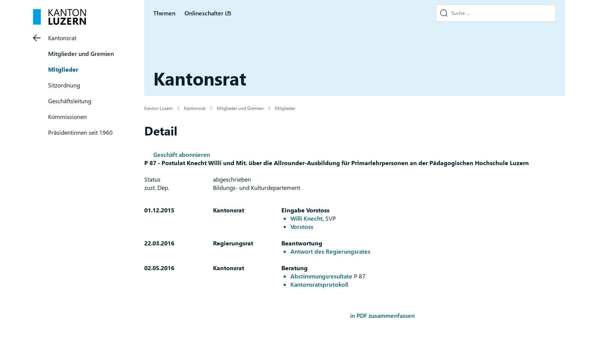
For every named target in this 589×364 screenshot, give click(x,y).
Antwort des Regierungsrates (330, 251)
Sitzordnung (64, 85)
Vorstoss (302, 226)
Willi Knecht (307, 218)
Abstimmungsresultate (321, 276)
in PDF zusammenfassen (382, 315)
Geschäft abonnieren (182, 154)
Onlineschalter (204, 13)
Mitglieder (63, 69)
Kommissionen (67, 117)
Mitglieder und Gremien (81, 53)
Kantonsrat (62, 38)
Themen (164, 13)
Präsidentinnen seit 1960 (80, 132)
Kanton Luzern (159, 108)
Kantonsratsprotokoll (319, 284)
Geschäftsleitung (70, 101)
